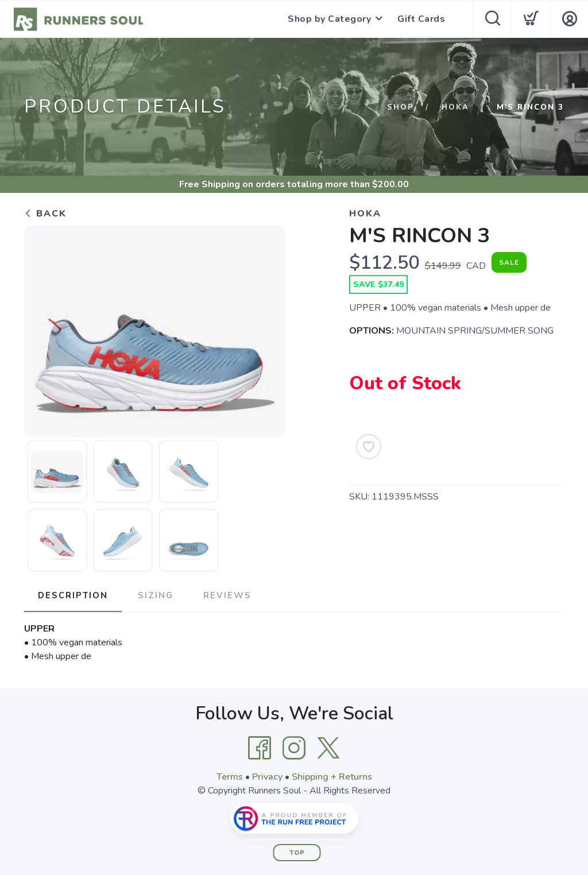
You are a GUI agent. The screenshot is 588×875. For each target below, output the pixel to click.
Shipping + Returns (332, 777)
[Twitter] (328, 748)
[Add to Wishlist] (369, 447)
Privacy (267, 777)
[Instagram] (294, 748)
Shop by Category (329, 19)
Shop (401, 107)
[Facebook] (260, 748)
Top (297, 853)
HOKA (455, 107)
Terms (230, 777)
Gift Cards (421, 19)
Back (45, 214)
